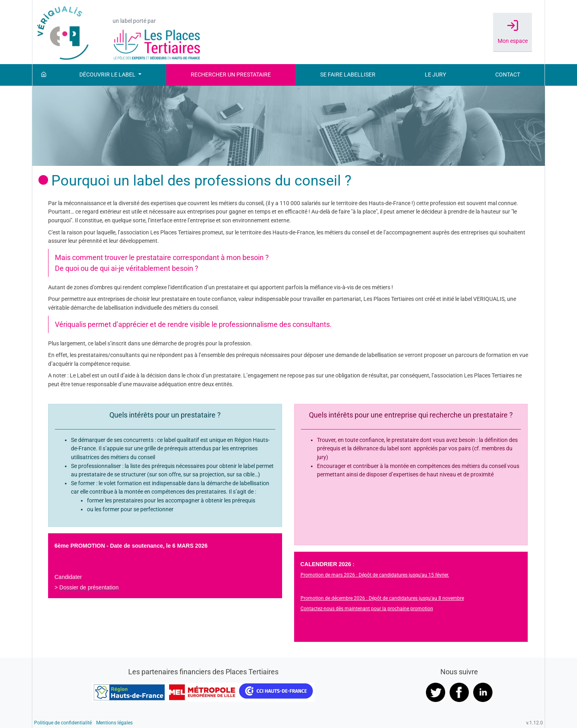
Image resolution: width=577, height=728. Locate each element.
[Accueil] (44, 75)
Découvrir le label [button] (108, 75)
